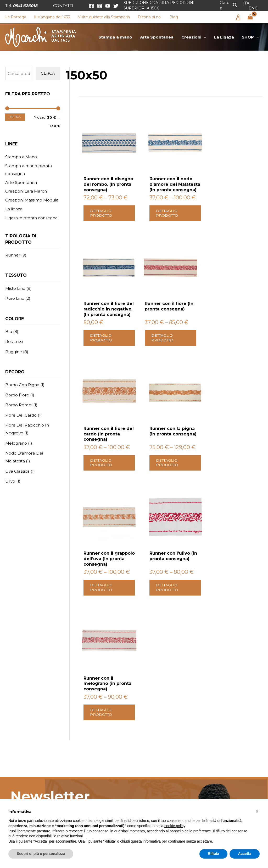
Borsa (146, 796)
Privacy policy (222, 758)
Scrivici (42, 692)
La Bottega (85, 788)
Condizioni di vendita (229, 743)
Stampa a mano (90, 743)
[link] (246, 3)
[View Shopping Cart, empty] (250, 17)
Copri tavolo (153, 765)
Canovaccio (152, 781)
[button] (63, 6)
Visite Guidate (88, 796)
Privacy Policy (60, 627)
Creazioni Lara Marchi (26, 191)
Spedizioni (218, 750)
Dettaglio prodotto (102, 211)
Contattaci (209, 692)
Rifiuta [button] (214, 854)
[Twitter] (116, 6)
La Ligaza (83, 781)
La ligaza (14, 209)
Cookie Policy (221, 765)
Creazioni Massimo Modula (32, 200)
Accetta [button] (245, 854)
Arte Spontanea (21, 182)
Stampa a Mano (21, 157)
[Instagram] (100, 6)
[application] (204, 37)
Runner (149, 773)
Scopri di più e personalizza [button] (41, 854)
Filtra (15, 117)
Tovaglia (149, 750)
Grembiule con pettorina (167, 743)
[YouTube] (108, 6)
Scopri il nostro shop (143, 692)
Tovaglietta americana (164, 788)
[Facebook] (91, 6)
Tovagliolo (151, 758)
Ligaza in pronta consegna (31, 218)
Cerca (48, 73)
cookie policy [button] (175, 826)
